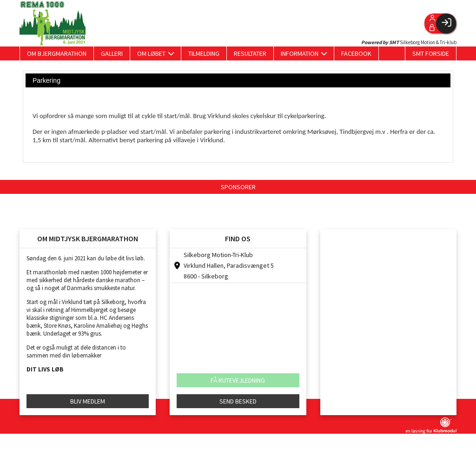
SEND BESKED (238, 401)
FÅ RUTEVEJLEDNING (238, 380)
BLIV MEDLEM (88, 401)
